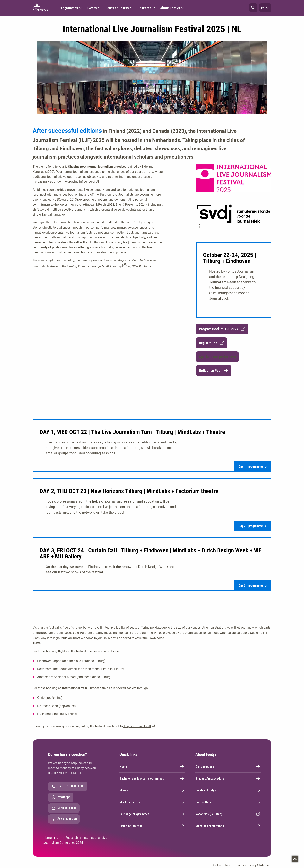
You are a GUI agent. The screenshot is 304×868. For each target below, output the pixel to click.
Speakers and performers (217, 357)
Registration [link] (212, 343)
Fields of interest (152, 826)
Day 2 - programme (253, 526)
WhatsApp (61, 797)
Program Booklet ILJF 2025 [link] (222, 329)
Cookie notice (221, 865)
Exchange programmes (152, 814)
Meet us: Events (152, 802)
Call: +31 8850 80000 (68, 786)
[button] (253, 8)
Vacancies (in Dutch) (228, 814)
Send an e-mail (64, 808)
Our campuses (228, 767)
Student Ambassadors (228, 778)
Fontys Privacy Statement (254, 865)
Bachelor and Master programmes (152, 778)
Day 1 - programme (253, 467)
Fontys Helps (228, 802)
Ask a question (64, 819)
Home (152, 767)
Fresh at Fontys (228, 790)
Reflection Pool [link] (214, 371)
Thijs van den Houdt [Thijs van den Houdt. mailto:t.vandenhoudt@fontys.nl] (137, 726)
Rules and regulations (228, 826)
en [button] (265, 8)
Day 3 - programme (253, 586)
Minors (152, 790)
